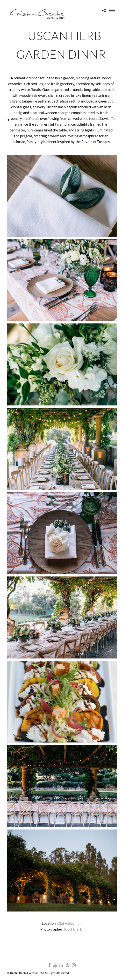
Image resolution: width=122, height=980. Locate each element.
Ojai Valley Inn (69, 923)
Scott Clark (73, 929)
